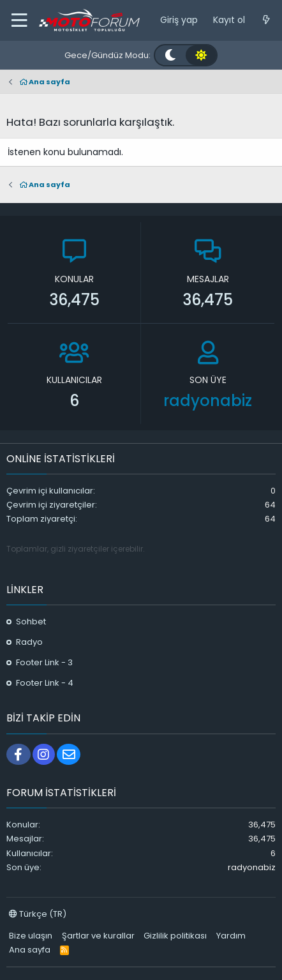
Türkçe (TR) (38, 914)
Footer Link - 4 (45, 683)
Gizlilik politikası (175, 936)
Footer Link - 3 (44, 662)
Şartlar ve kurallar (98, 936)
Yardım (231, 936)
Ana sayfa (30, 950)
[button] (19, 20)
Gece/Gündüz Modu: (108, 55)
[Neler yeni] (266, 20)
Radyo (29, 642)
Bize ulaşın (31, 936)
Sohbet (31, 622)
